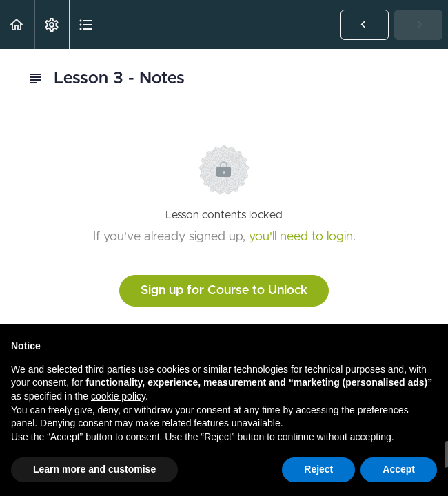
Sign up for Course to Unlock (224, 291)
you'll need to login (301, 237)
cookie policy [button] (118, 396)
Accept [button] (399, 469)
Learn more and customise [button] (94, 469)
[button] (17, 24)
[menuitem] (52, 24)
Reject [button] (318, 469)
